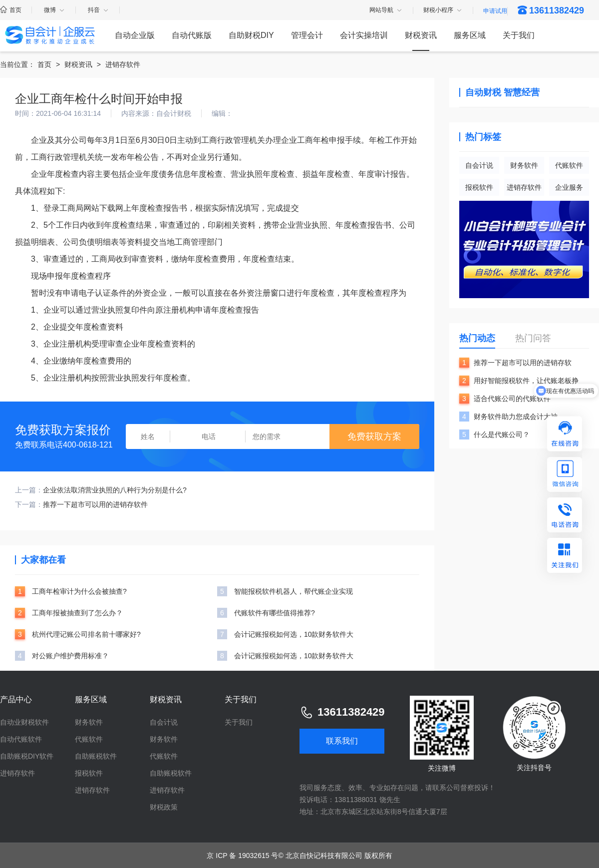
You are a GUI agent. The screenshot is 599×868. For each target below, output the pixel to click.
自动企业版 (135, 35)
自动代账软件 (21, 739)
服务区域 (470, 35)
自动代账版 (192, 35)
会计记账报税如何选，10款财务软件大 (294, 634)
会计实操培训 (364, 35)
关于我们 (519, 35)
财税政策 (164, 807)
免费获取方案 (374, 436)
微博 (55, 10)
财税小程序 (443, 10)
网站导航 (386, 10)
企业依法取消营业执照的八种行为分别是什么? (115, 490)
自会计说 (479, 165)
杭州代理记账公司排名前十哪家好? (86, 634)
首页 (11, 10)
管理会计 (307, 35)
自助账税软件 (96, 756)
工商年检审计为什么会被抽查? (79, 591)
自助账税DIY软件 (27, 756)
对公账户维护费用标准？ (70, 656)
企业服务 (569, 187)
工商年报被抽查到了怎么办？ (77, 613)
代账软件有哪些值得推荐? (275, 613)
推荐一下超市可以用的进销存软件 (95, 504)
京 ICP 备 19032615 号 (242, 856)
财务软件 (524, 165)
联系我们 (342, 741)
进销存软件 (123, 64)
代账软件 (569, 165)
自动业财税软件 (24, 722)
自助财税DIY (251, 35)
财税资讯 (421, 35)
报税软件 (479, 187)
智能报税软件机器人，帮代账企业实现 (294, 591)
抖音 (99, 10)
